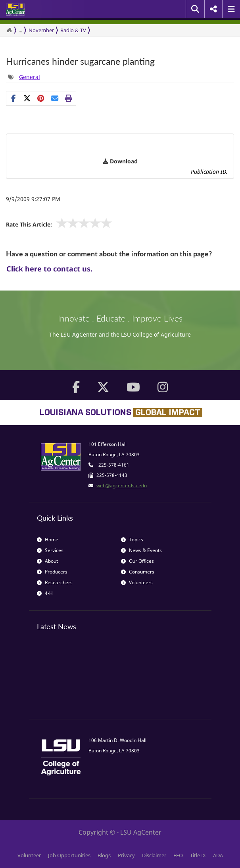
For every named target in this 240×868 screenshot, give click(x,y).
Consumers (138, 572)
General (30, 77)
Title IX (198, 855)
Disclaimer (154, 855)
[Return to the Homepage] (9, 30)
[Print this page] (69, 98)
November (41, 30)
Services (50, 550)
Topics (132, 540)
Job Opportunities (69, 855)
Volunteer (29, 855)
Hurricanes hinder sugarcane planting (80, 61)
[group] (24, 77)
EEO (178, 855)
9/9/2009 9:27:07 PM (33, 199)
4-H (45, 593)
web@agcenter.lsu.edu (122, 485)
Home (48, 540)
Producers (52, 572)
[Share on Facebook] (13, 98)
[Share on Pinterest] (41, 98)
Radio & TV (73, 30)
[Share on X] (27, 98)
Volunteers (137, 582)
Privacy (126, 855)
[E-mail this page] (55, 98)
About (47, 561)
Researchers (55, 582)
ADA (218, 855)
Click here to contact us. (49, 269)
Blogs (104, 855)
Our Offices (137, 561)
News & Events (141, 550)
